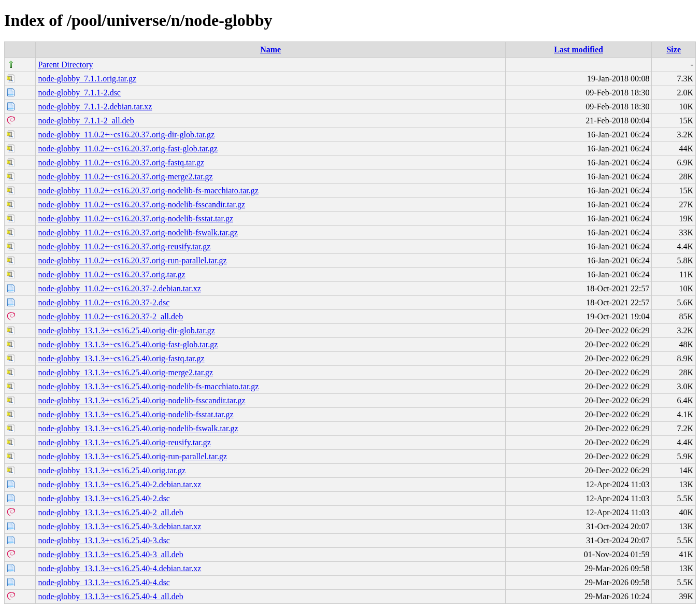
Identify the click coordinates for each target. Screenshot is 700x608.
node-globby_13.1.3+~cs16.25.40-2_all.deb (110, 512)
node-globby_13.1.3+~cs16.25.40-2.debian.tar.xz (119, 484)
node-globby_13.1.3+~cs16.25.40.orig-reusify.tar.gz (124, 442)
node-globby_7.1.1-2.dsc (79, 93)
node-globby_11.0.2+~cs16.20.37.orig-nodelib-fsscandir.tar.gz (141, 204)
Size (674, 50)
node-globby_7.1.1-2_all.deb (86, 121)
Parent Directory (65, 65)
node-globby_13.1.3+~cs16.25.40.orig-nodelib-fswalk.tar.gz (138, 428)
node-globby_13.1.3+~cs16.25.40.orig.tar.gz (112, 470)
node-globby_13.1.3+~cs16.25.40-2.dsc (104, 498)
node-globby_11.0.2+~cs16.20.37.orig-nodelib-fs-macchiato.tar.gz (148, 190)
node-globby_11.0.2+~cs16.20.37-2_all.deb (110, 316)
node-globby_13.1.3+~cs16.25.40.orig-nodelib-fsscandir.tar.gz (141, 400)
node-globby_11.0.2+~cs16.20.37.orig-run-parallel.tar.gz (132, 260)
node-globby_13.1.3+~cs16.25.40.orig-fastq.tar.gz (121, 358)
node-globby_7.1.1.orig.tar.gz (87, 79)
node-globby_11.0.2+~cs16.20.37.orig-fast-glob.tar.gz (127, 149)
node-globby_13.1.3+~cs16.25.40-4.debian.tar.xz (119, 568)
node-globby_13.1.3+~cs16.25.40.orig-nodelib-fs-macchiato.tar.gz (148, 386)
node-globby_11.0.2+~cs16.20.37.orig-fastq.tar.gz (121, 162)
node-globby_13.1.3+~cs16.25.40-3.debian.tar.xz (119, 526)
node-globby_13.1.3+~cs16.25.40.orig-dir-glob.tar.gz (126, 330)
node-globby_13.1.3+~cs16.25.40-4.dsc (104, 582)
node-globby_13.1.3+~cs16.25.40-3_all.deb (110, 554)
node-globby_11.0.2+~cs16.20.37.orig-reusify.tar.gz (124, 246)
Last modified (578, 50)
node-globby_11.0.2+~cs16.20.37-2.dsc (104, 302)
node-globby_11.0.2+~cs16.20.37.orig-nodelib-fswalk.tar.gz (138, 232)
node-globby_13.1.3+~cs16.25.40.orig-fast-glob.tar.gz (128, 344)
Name (270, 50)
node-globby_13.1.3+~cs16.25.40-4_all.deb (110, 596)
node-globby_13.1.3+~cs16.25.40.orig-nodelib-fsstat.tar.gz (135, 414)
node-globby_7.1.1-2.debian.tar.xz (95, 107)
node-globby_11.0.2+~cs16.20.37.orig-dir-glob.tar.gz (126, 135)
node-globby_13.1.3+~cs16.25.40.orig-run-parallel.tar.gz (132, 456)
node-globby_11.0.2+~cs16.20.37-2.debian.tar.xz (119, 288)
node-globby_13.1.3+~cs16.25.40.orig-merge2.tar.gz (125, 372)
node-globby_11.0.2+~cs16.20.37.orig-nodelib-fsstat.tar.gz (135, 218)
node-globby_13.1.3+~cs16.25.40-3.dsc (104, 540)
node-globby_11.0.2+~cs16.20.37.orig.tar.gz (111, 274)
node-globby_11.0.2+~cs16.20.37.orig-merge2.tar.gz (125, 176)
